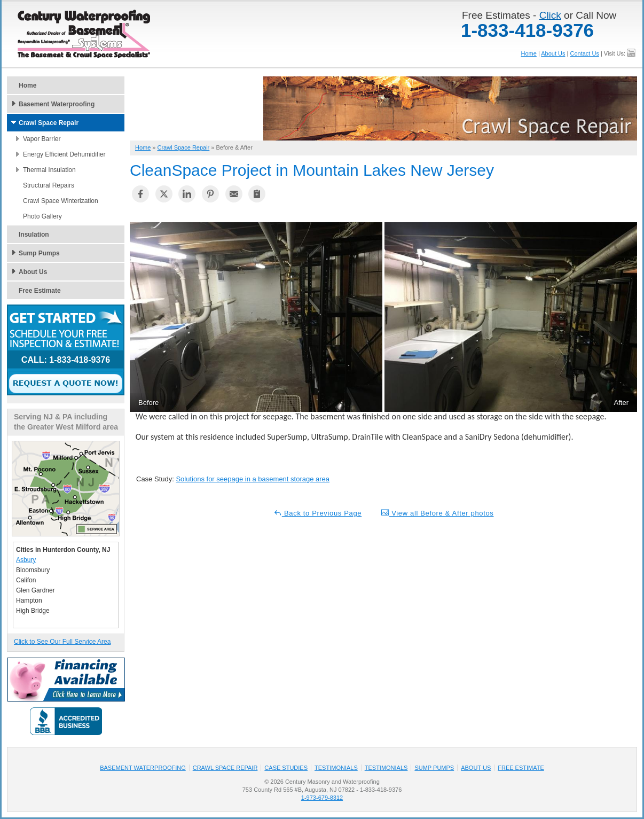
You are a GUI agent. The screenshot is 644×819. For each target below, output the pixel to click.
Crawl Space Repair (49, 123)
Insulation (34, 235)
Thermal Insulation (49, 170)
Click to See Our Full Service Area (62, 642)
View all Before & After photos (437, 513)
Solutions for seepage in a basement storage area (253, 479)
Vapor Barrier (42, 139)
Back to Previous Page (318, 513)
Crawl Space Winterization (61, 201)
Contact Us (584, 53)
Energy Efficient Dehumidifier (64, 154)
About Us (553, 53)
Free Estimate (40, 291)
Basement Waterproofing (57, 104)
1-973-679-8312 (322, 798)
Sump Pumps (39, 253)
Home (529, 53)
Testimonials (336, 768)
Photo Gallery (42, 216)
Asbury (26, 560)
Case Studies (286, 768)
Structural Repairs (49, 185)
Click (550, 15)
